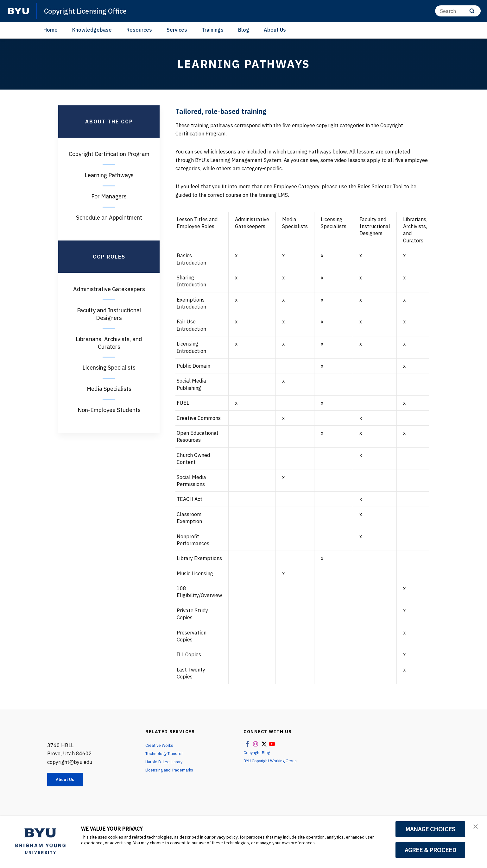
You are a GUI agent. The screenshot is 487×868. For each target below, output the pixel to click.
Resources (139, 30)
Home (51, 30)
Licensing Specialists (109, 368)
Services (177, 30)
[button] (477, 827)
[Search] (458, 11)
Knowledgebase (92, 30)
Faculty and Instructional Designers (109, 314)
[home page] (18, 11)
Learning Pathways (109, 175)
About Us (275, 30)
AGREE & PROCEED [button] (430, 850)
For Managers (109, 196)
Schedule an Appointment (109, 218)
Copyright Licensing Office (90, 11)
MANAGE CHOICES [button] (430, 829)
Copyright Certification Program (109, 154)
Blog (244, 30)
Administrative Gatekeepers (109, 289)
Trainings (213, 30)
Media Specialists (109, 389)
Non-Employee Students (109, 410)
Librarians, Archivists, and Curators (109, 343)
